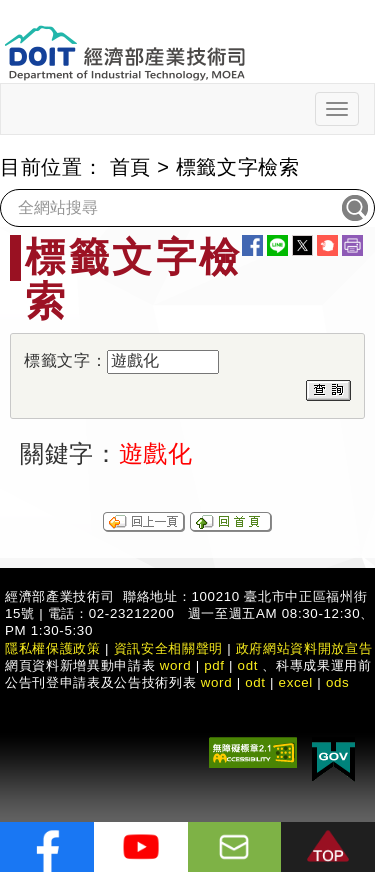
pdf (214, 665)
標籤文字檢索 (238, 167)
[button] (328, 847)
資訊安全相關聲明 (168, 648)
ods (338, 682)
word (217, 682)
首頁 (130, 167)
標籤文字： (65, 360)
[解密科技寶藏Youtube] (141, 847)
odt (248, 665)
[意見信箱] (235, 847)
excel (296, 682)
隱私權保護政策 (53, 648)
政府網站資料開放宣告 (304, 648)
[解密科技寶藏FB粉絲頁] (47, 847)
